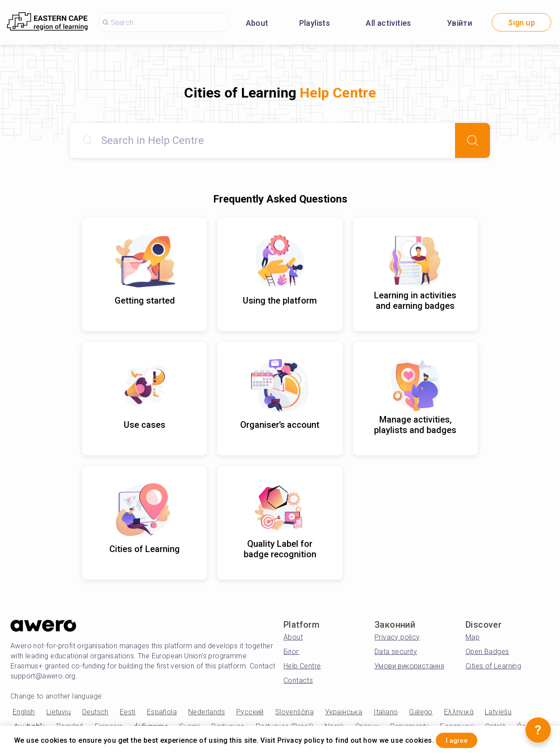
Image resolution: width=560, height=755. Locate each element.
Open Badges (487, 652)
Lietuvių (59, 712)
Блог (292, 652)
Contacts (298, 680)
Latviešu (498, 712)
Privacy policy (397, 637)
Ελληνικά (459, 712)
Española (162, 712)
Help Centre (302, 666)
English (24, 712)
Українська (344, 712)
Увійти (460, 23)
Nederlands (206, 712)
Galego (421, 712)
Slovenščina (294, 712)
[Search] (472, 140)
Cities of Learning (493, 666)
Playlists (315, 23)
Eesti (128, 712)
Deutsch (95, 712)
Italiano (386, 712)
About (257, 23)
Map (472, 637)
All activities (388, 23)
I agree (464, 739)
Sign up (521, 23)
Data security (396, 652)
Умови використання (409, 666)
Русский (250, 712)
